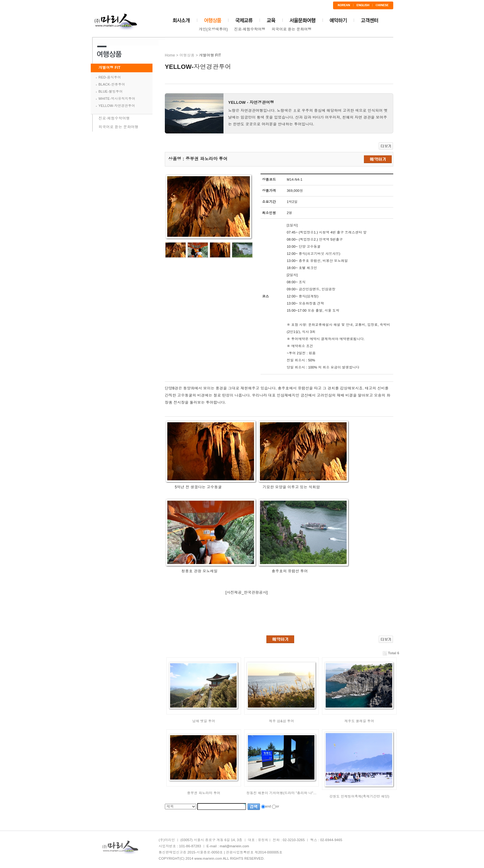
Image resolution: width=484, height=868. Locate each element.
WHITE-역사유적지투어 (117, 99)
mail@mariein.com (234, 846)
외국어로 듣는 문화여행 (292, 29)
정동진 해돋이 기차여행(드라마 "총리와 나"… (282, 793)
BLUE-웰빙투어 (111, 91)
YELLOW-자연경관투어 (117, 106)
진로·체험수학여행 (250, 29)
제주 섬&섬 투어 (282, 721)
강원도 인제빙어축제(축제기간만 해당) (359, 796)
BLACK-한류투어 (112, 84)
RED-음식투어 (110, 77)
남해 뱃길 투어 (204, 721)
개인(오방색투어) (213, 29)
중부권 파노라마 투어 (204, 793)
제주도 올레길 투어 (359, 721)
